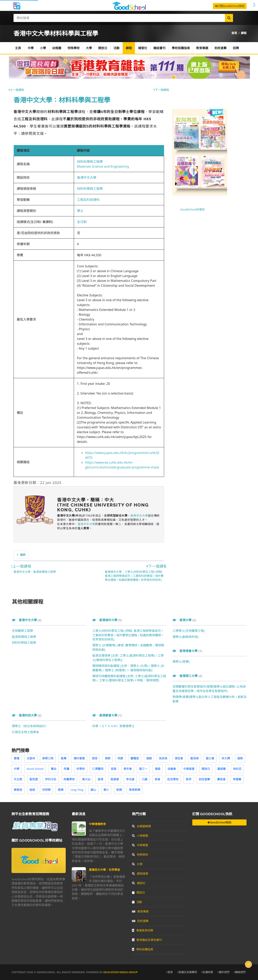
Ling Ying (77, 790)
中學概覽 (140, 845)
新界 (189, 779)
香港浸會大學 (187, 651)
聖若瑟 (34, 779)
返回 (21, 555)
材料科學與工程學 (90, 162)
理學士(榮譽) (181, 661)
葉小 (106, 790)
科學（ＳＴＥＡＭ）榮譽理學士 (113, 726)
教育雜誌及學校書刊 (147, 940)
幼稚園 (57, 48)
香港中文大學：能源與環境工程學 (35, 572)
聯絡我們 (240, 972)
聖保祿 (195, 758)
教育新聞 (135, 790)
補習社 (143, 48)
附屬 (67, 769)
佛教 (108, 758)
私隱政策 (207, 972)
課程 (244, 33)
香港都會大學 (107, 715)
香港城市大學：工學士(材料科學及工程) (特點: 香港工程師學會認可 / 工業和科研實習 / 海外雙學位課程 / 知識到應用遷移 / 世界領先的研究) (134, 576)
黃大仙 (86, 779)
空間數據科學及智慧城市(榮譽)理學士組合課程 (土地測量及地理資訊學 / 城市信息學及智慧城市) (209, 689)
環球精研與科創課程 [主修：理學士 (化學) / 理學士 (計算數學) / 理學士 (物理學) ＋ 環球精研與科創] (128, 668)
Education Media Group (121, 972)
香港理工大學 (187, 676)
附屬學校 (69, 779)
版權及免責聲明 (187, 972)
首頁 (234, 33)
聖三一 (143, 769)
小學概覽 (140, 836)
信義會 (172, 769)
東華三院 (48, 758)
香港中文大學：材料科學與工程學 (62, 100)
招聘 (236, 48)
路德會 (115, 779)
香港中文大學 (87, 178)
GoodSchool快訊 (219, 822)
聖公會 (210, 758)
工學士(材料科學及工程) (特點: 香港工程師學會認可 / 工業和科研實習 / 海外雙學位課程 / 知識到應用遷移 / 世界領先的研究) (128, 635)
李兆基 (130, 779)
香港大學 (184, 620)
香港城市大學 (107, 620)
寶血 (54, 769)
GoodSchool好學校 (192, 209)
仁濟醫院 (98, 769)
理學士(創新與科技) (186, 637)
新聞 (119, 790)
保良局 (163, 758)
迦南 (32, 790)
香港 (100, 779)
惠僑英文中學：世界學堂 (104, 870)
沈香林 (31, 758)
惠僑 (17, 758)
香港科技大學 (27, 715)
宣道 (113, 769)
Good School (35, 769)
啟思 (95, 758)
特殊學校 (74, 48)
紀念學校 (173, 779)
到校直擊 (221, 48)
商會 (157, 779)
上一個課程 (16, 90)
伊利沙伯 (51, 779)
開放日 (103, 48)
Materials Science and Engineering (103, 166)
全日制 (82, 222)
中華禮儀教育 (97, 824)
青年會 (128, 769)
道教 (240, 758)
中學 (31, 48)
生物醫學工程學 (22, 631)
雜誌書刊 (159, 48)
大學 (89, 48)
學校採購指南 (181, 48)
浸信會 (179, 758)
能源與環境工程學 (24, 637)
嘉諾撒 (222, 769)
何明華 (46, 790)
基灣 (63, 758)
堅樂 (61, 790)
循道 (158, 769)
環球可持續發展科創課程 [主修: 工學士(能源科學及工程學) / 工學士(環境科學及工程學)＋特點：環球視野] (129, 678)
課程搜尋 (140, 874)
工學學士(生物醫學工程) (189, 631)
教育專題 (202, 48)
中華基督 (189, 769)
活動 (117, 48)
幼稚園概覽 (141, 826)
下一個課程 (161, 90)
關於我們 (224, 972)
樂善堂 (18, 790)
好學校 (81, 769)
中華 (17, 769)
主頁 (18, 48)
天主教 (18, 779)
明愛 (120, 758)
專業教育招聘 (143, 930)
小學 (43, 48)
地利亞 (237, 769)
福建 (149, 758)
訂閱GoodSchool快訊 (230, 6)
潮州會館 (79, 758)
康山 (93, 790)
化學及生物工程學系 (25, 732)
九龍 (145, 779)
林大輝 (226, 758)
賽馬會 (221, 779)
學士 (80, 211)
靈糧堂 (135, 758)
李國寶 (237, 779)
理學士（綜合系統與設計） (30, 726)
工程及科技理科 (88, 200)
